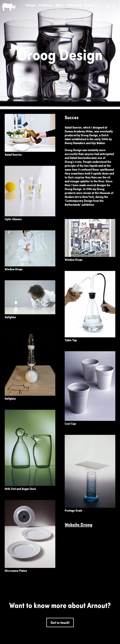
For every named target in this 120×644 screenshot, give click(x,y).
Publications (74, 5)
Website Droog (79, 525)
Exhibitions (46, 5)
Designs (31, 5)
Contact (90, 5)
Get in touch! (60, 622)
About (59, 5)
